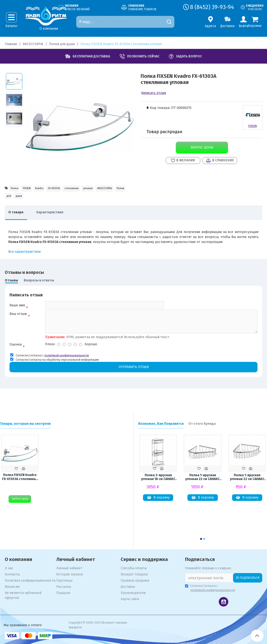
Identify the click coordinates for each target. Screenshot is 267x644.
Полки (65, 199)
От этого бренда (202, 424)
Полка (17, 189)
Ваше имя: (17, 311)
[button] (201, 539)
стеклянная (107, 189)
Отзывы (11, 286)
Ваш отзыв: (18, 322)
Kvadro (58, 189)
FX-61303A (81, 189)
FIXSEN (37, 189)
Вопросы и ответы (39, 286)
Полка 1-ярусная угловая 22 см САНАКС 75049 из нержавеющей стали (247, 478)
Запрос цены (201, 147)
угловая (14, 199)
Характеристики (57, 218)
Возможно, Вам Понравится (161, 424)
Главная (11, 44)
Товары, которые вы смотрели (25, 424)
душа (99, 199)
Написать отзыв (154, 93)
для (83, 199)
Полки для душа (62, 44)
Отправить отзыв (133, 376)
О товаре (18, 218)
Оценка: (16, 353)
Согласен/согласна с (210, 588)
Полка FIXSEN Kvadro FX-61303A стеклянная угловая (20, 478)
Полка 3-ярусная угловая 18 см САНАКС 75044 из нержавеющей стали (158, 478)
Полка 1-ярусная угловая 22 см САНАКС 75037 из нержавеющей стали (203, 478)
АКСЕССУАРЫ (33, 44)
